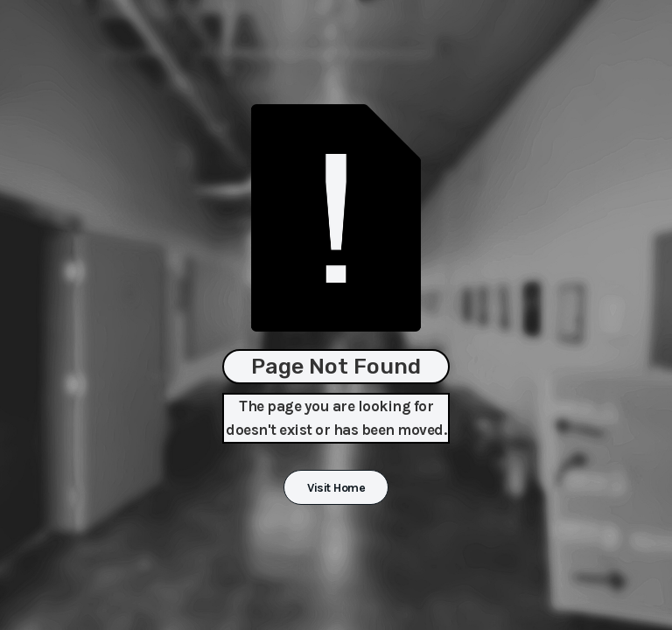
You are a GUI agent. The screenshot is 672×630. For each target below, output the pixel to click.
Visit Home (336, 488)
